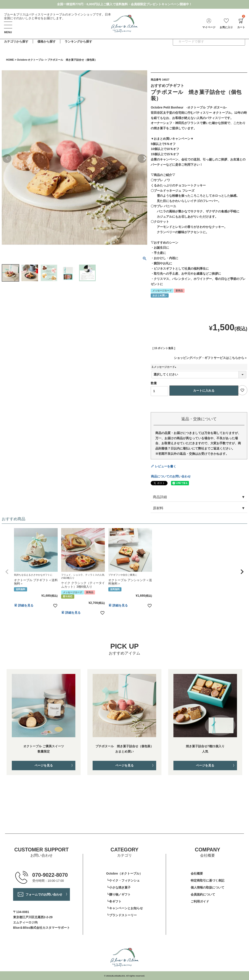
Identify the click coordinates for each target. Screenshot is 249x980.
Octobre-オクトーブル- (31, 60)
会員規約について (203, 894)
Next (142, 158)
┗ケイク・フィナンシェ (123, 880)
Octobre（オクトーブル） (124, 873)
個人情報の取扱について (207, 887)
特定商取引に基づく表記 (207, 880)
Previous (7, 158)
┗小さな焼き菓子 (118, 887)
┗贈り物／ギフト (118, 894)
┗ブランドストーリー (121, 915)
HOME (10, 60)
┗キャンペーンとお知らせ (125, 908)
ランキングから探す (78, 41)
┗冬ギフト (114, 901)
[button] (7, 572)
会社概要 (197, 873)
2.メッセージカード (164, 367)
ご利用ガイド (200, 901)
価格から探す (47, 41)
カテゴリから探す (16, 41)
